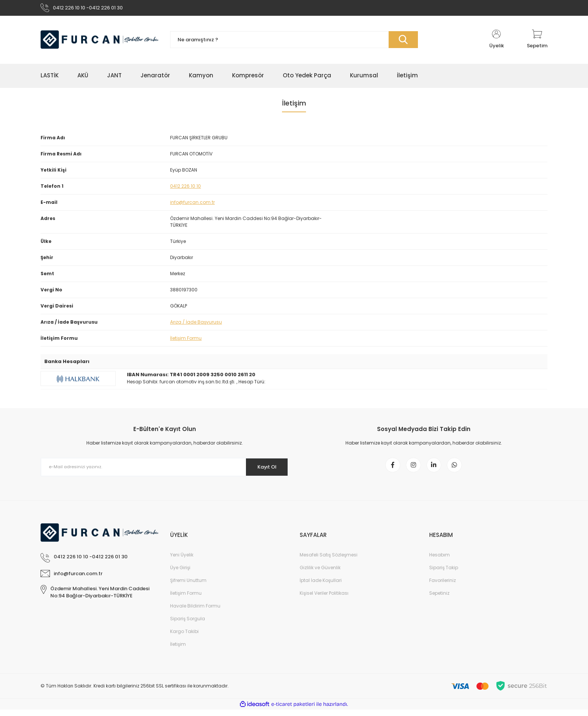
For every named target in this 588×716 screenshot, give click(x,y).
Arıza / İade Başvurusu (196, 324)
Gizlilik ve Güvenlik (320, 574)
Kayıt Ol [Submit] (263, 469)
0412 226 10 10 (185, 188)
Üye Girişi (180, 574)
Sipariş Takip (444, 574)
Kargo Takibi (184, 638)
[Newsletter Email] (164, 469)
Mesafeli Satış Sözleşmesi (329, 561)
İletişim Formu (186, 340)
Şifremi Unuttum (188, 587)
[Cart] (537, 42)
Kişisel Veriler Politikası (324, 599)
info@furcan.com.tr (192, 204)
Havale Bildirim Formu (195, 612)
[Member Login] (496, 42)
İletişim (178, 650)
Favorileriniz (443, 587)
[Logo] (100, 42)
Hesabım (439, 561)
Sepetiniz (439, 599)
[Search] (294, 42)
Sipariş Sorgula (188, 625)
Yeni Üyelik (182, 561)
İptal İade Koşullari (321, 587)
